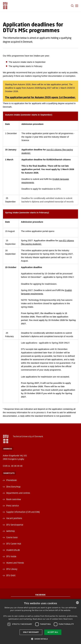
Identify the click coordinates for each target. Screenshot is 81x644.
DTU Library (12, 569)
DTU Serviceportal (15, 525)
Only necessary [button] (31, 632)
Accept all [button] (53, 632)
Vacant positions (14, 518)
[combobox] (77, 603)
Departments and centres (18, 493)
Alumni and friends (15, 563)
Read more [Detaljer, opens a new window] (68, 619)
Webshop (11, 531)
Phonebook (11, 480)
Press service (13, 506)
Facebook (40, 595)
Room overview (14, 499)
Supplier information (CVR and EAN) (23, 512)
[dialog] (40, 622)
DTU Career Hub (14, 544)
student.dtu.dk (13, 550)
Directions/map (13, 487)
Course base (12, 537)
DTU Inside (11, 556)
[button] (77, 6)
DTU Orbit (11, 575)
